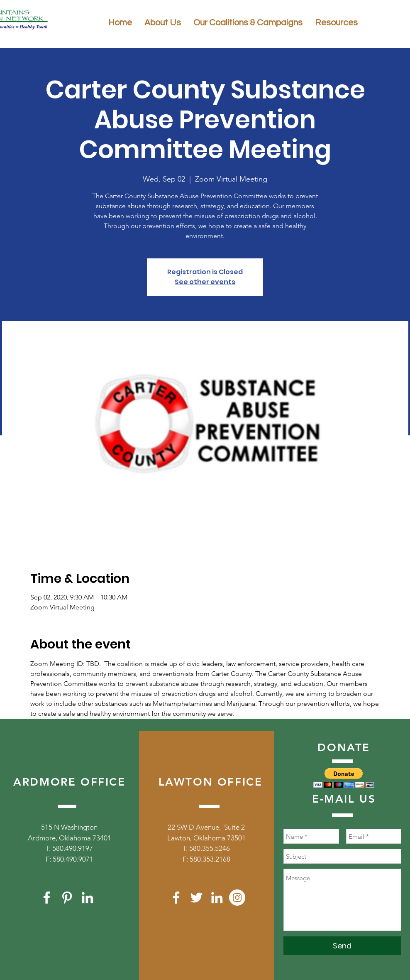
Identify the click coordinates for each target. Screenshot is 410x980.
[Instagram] (237, 898)
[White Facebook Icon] (47, 898)
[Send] (342, 946)
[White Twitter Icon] (196, 898)
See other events (205, 282)
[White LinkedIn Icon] (87, 898)
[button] (344, 778)
